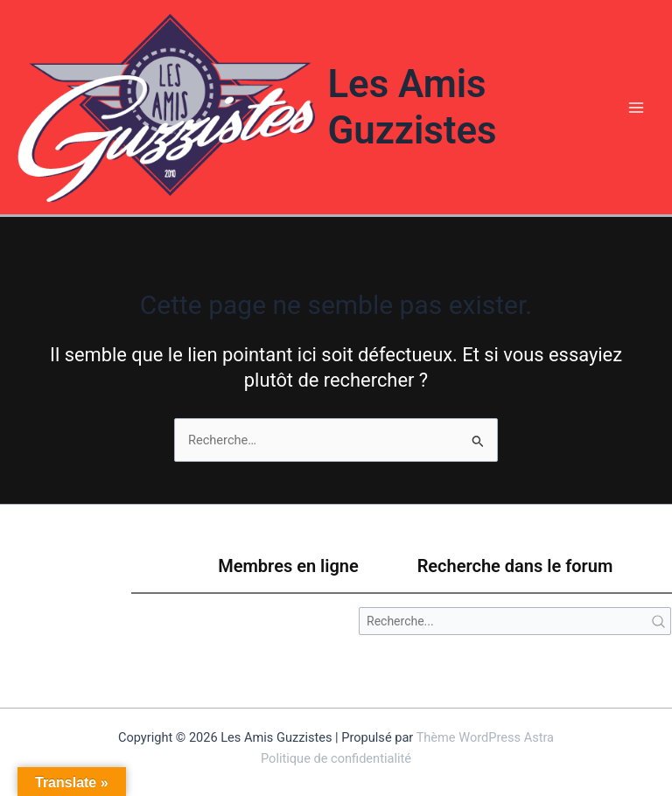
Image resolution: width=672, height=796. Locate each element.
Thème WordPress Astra (485, 737)
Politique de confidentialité (336, 758)
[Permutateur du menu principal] (636, 108)
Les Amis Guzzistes (412, 107)
